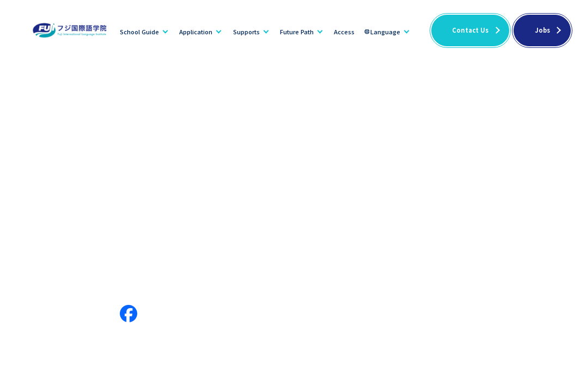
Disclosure (253, 270)
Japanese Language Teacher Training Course (426, 287)
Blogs (447, 270)
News (408, 270)
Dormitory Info (194, 270)
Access (344, 32)
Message (90, 270)
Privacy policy (544, 287)
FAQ (526, 270)
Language (385, 32)
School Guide (139, 32)
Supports (246, 32)
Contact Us (470, 30)
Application (196, 32)
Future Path (297, 32)
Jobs (542, 30)
